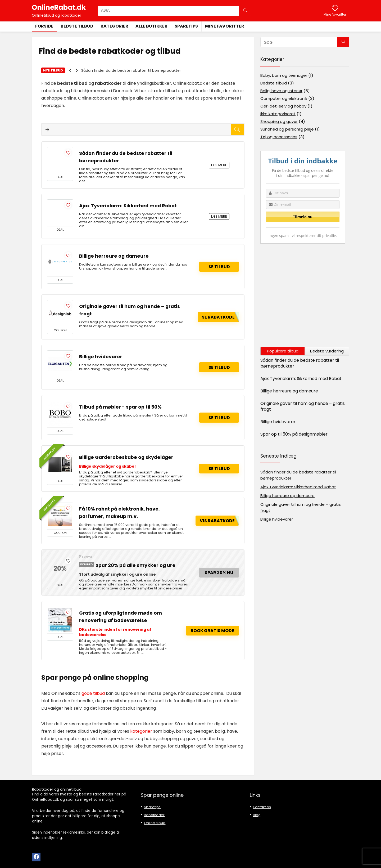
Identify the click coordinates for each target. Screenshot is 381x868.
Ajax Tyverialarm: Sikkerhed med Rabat (128, 206)
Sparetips (186, 26)
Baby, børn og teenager (284, 75)
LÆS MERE (219, 165)
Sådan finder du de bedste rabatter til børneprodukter (131, 70)
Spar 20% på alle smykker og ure (135, 565)
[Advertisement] (305, 295)
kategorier (141, 731)
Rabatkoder (154, 815)
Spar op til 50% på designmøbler (294, 434)
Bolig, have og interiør (281, 91)
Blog (257, 815)
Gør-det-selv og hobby (283, 106)
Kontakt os (262, 807)
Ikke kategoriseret (278, 114)
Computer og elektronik (284, 98)
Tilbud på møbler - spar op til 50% (120, 407)
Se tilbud (219, 267)
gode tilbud (93, 693)
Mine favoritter (225, 26)
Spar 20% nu (219, 573)
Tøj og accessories (279, 137)
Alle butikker (151, 26)
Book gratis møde (212, 631)
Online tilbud (155, 823)
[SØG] (245, 11)
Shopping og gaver (279, 121)
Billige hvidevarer (101, 357)
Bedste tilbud (77, 26)
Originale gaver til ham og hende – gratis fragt (303, 406)
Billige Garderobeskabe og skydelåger (126, 457)
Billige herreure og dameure (114, 256)
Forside (44, 26)
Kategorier (114, 26)
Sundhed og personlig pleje (287, 129)
